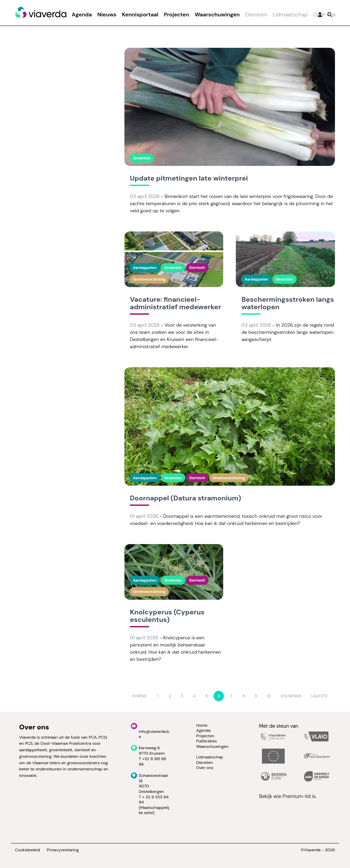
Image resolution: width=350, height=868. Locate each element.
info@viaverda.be (154, 734)
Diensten (256, 15)
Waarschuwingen (217, 15)
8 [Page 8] (244, 696)
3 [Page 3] (182, 696)
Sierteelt (197, 268)
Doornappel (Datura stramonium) (185, 498)
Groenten (142, 158)
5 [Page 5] (207, 696)
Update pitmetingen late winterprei (189, 179)
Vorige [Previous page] (139, 696)
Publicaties (207, 741)
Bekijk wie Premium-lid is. (288, 796)
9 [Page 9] (256, 696)
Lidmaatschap (290, 15)
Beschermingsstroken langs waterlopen (287, 303)
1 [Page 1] (158, 696)
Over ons (325, 15)
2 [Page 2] (170, 696)
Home (202, 725)
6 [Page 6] (219, 696)
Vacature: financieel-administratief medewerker (176, 303)
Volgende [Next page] (291, 696)
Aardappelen (145, 268)
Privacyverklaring (63, 850)
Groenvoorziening (149, 279)
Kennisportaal (140, 15)
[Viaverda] (41, 13)
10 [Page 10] (269, 696)
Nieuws (107, 15)
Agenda (82, 15)
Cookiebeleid (28, 850)
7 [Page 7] (231, 696)
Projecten (176, 15)
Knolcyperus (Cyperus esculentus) (167, 616)
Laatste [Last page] (319, 696)
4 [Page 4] (194, 696)
